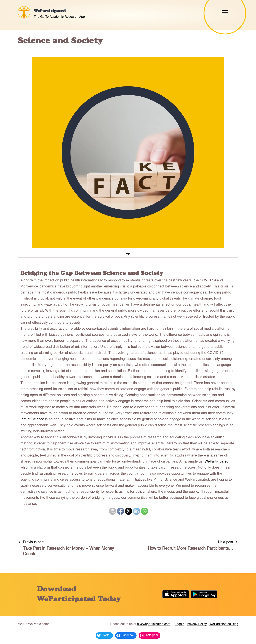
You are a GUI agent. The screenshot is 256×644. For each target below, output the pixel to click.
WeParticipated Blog (224, 624)
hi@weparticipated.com (154, 624)
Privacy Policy (197, 624)
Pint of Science (32, 419)
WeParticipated (50, 11)
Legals (179, 624)
